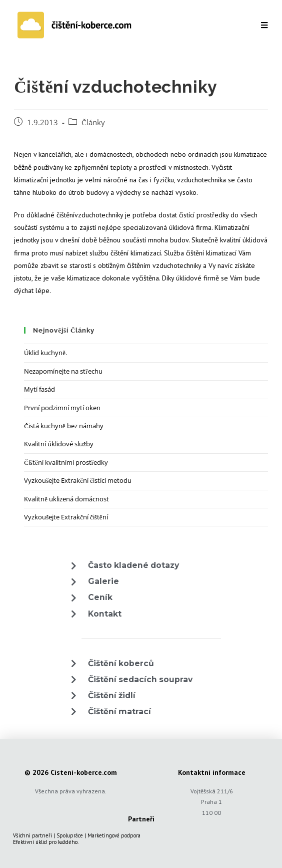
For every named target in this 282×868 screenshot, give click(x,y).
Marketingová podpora (114, 835)
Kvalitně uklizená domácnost (66, 499)
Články (93, 122)
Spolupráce (70, 835)
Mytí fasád (39, 389)
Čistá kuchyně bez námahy (63, 426)
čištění (65, 215)
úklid (41, 842)
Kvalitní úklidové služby (59, 444)
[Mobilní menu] (264, 25)
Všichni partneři (32, 835)
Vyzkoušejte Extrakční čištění (66, 517)
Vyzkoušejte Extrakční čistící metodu (78, 480)
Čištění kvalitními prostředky (66, 462)
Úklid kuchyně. (45, 353)
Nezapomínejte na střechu (63, 371)
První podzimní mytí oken (62, 408)
